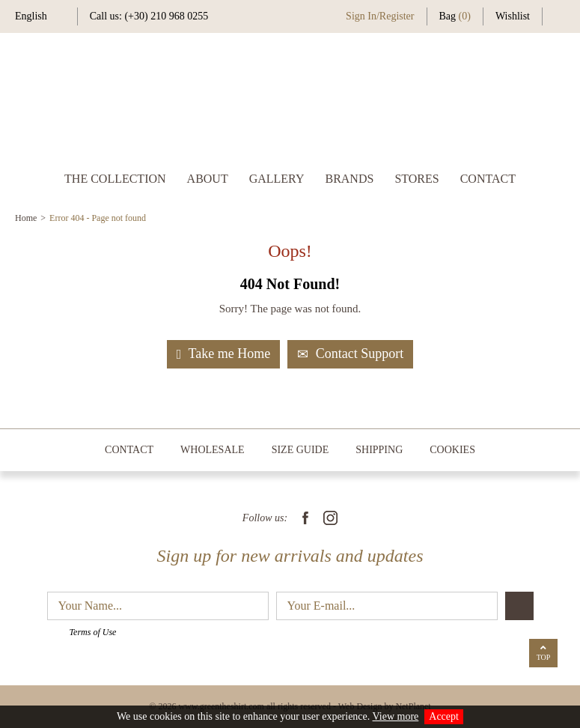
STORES (416, 179)
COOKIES (452, 450)
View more (396, 716)
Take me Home (223, 354)
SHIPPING (379, 450)
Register (397, 16)
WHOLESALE (213, 450)
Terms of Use (93, 632)
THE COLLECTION (115, 179)
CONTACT (488, 179)
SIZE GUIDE (300, 450)
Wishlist (513, 16)
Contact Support (350, 354)
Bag (455, 16)
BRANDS (349, 179)
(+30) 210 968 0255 (166, 16)
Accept (444, 716)
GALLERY (277, 179)
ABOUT (208, 179)
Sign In (361, 16)
